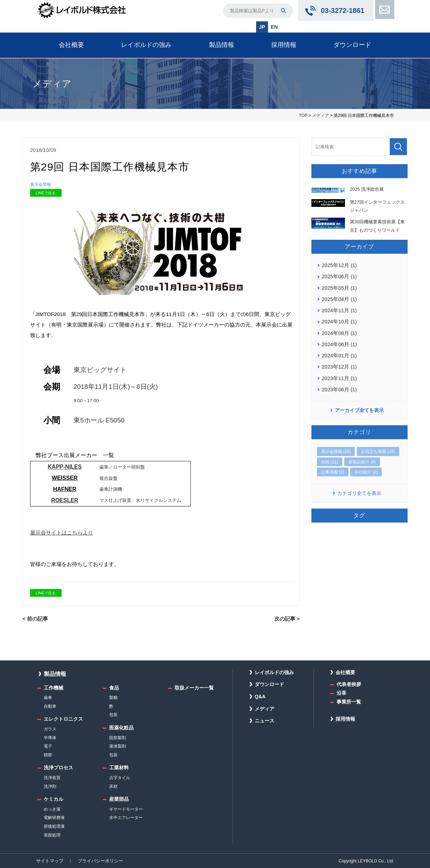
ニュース (265, 721)
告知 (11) (330, 457)
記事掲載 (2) (333, 467)
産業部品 (119, 799)
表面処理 (52, 835)
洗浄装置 (52, 778)
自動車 (50, 706)
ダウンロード (352, 44)
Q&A (260, 696)
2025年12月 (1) (339, 264)
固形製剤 (118, 737)
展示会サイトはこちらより (62, 533)
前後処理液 (54, 826)
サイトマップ (49, 861)
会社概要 (71, 44)
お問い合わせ (384, 10)
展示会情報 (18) (336, 447)
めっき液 (52, 809)
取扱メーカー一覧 (194, 687)
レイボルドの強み (146, 44)
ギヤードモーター (126, 809)
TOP (303, 115)
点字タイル (120, 778)
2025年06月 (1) (339, 275)
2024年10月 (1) (339, 319)
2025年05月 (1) (339, 286)
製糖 (113, 698)
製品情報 (221, 44)
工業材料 (119, 768)
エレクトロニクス (63, 719)
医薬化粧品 (121, 728)
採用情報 (284, 44)
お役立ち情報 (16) (378, 447)
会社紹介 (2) (366, 467)
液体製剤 (118, 746)
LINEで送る (46, 193)
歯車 (48, 698)
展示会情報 (41, 184)
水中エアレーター (126, 818)
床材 (113, 786)
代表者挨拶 (349, 684)
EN (274, 27)
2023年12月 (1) (339, 363)
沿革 (341, 693)
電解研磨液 (54, 818)
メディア (320, 115)
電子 (48, 746)
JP (262, 27)
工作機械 (54, 687)
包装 (113, 715)
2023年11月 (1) (339, 373)
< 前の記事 (35, 619)
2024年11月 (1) (339, 308)
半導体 (50, 737)
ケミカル (54, 799)
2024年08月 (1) (339, 330)
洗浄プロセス (58, 768)
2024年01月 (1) (339, 352)
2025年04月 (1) (339, 297)
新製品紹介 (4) (362, 457)
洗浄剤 (50, 786)
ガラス (50, 729)
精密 (48, 755)
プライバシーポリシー (97, 861)
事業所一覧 (349, 701)
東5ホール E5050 (99, 421)
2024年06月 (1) (339, 341)
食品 (114, 687)
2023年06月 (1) (339, 384)
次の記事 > (288, 619)
